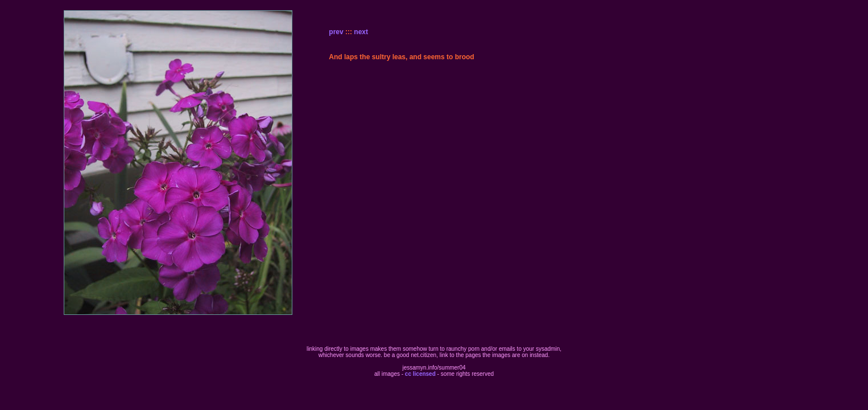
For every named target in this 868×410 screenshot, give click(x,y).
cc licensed (420, 374)
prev (336, 32)
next (361, 32)
